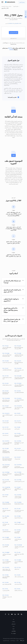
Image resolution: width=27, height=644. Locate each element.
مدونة (13, 629)
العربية (23, 641)
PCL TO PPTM (18, 465)
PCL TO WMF (6, 537)
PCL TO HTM (6, 480)
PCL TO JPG (17, 509)
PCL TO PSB (5, 575)
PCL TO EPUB (18, 495)
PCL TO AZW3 (18, 502)
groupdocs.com (11, 23)
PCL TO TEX (18, 583)
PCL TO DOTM (18, 406)
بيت (13, 619)
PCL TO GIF (5, 522)
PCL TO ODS (6, 361)
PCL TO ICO (5, 530)
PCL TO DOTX (6, 413)
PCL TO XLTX (18, 361)
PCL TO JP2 (17, 552)
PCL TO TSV (6, 376)
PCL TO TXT (6, 427)
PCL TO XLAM (18, 376)
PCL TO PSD (18, 530)
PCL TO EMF (18, 537)
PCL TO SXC (6, 391)
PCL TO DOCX (18, 398)
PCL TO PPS (17, 434)
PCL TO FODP (18, 472)
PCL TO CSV (6, 383)
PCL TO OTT (18, 421)
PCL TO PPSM (6, 472)
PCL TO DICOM (18, 545)
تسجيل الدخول (22, 2)
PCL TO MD (17, 427)
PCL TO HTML (18, 480)
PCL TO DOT (6, 406)
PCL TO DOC (18, 391)
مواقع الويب (14, 631)
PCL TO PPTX (6, 441)
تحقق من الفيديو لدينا (12, 97)
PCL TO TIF (5, 509)
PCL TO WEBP (6, 552)
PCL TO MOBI (6, 502)
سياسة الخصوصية (13, 44)
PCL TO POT (18, 457)
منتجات (13, 622)
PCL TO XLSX (18, 346)
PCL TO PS (5, 589)
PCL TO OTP (18, 449)
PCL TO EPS (17, 575)
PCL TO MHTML (6, 487)
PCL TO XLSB (18, 353)
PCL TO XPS (6, 583)
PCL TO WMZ (18, 560)
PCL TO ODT (6, 421)
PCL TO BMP (18, 522)
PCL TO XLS (5, 346)
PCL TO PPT (6, 434)
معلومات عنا (13, 633)
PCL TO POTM (6, 465)
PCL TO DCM (6, 545)
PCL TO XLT (5, 368)
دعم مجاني (14, 624)
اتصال (17, 641)
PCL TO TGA (18, 568)
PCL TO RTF (17, 413)
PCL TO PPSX (18, 441)
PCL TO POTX (6, 457)
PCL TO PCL (17, 589)
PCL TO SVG (6, 595)
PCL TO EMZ (6, 560)
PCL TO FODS (18, 383)
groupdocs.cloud (18, 23)
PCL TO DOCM (6, 398)
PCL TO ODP (6, 449)
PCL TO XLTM (18, 368)
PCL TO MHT (18, 487)
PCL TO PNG (18, 516)
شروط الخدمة (5, 43)
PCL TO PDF (5, 495)
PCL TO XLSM (6, 353)
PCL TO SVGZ (6, 568)
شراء (14, 626)
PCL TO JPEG (6, 516)
